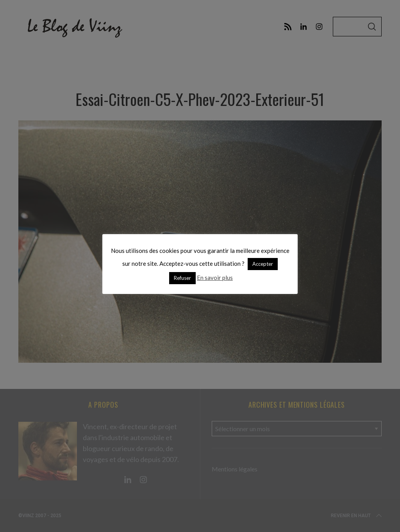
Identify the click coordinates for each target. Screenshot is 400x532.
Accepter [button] (263, 264)
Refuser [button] (182, 278)
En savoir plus (215, 278)
